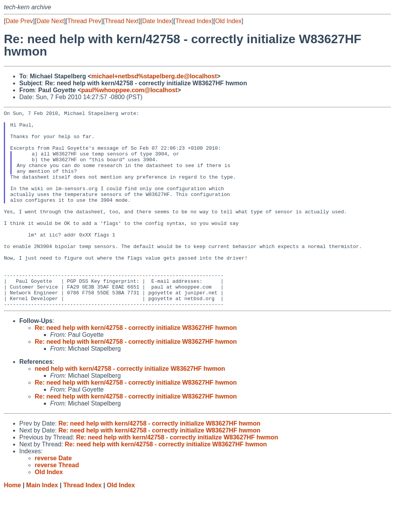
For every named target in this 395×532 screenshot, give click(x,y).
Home (12, 524)
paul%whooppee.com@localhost (129, 90)
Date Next (50, 21)
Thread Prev (84, 21)
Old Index (228, 21)
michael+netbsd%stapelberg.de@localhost (154, 76)
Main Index (42, 524)
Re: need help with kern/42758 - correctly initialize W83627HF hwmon (136, 367)
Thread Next (122, 21)
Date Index (157, 21)
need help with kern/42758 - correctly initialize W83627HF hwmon (130, 408)
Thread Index (194, 21)
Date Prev (19, 21)
